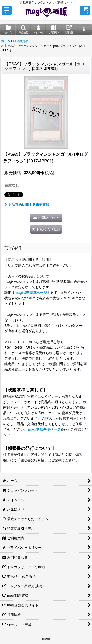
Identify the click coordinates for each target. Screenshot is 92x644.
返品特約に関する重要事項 (27, 205)
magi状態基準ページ (31, 293)
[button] (7, 10)
